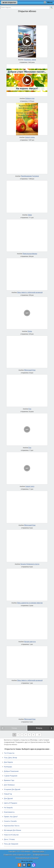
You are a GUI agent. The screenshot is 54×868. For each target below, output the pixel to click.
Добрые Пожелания (11, 771)
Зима (30, 215)
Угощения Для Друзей (12, 789)
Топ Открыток (9, 753)
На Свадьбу (8, 808)
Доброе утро (30, 98)
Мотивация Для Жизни (13, 830)
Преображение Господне (30, 176)
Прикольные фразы (30, 254)
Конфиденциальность (41, 855)
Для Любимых (9, 785)
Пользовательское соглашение (27, 858)
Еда (30, 409)
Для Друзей (8, 798)
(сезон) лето (30, 486)
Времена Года (9, 780)
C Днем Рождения (11, 776)
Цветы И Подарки (11, 803)
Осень (30, 331)
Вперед (39, 728)
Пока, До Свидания (11, 844)
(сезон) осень (30, 137)
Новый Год (8, 794)
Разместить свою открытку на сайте (17, 855)
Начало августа (30, 642)
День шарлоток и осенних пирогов (30, 603)
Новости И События (11, 835)
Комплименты (9, 812)
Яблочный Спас (30, 370)
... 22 (38, 735)
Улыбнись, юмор (30, 60)
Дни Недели (8, 762)
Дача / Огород (9, 839)
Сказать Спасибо (10, 821)
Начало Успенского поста (30, 564)
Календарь (8, 767)
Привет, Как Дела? (11, 817)
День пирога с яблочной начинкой (30, 292)
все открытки (9, 2)
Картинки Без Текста (12, 826)
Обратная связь (38, 851)
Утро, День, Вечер (11, 758)
